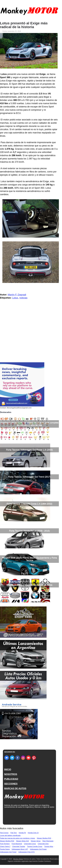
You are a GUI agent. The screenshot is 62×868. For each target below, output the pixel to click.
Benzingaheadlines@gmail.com (19, 408)
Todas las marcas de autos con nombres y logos (17, 838)
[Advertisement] (29, 343)
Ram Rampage (48, 841)
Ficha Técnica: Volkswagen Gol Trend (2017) (29, 477)
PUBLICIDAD (11, 779)
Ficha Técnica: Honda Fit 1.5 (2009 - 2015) (29, 531)
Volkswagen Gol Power (38, 849)
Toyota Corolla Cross (35, 846)
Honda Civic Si (33, 833)
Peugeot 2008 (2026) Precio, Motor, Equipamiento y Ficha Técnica (29, 559)
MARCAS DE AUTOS (15, 788)
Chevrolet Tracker (19, 846)
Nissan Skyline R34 (7, 841)
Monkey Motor (18, 859)
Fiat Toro (14, 833)
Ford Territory (5, 844)
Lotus (15, 298)
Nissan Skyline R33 (44, 838)
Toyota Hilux (49, 846)
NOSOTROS (11, 774)
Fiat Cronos (4, 833)
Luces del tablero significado (10, 835)
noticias (23, 298)
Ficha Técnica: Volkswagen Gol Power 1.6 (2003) (29, 450)
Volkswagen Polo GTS (26, 852)
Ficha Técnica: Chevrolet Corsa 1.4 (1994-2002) (29, 504)
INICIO (8, 769)
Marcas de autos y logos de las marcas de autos (29, 585)
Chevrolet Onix (43, 844)
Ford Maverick (17, 844)
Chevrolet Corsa (30, 844)
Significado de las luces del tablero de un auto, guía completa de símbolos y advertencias (29, 424)
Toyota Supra (5, 849)
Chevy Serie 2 (5, 846)
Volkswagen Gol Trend (8, 852)
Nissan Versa (36, 841)
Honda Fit (22, 833)
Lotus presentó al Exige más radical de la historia (24, 25)
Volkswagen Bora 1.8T (20, 849)
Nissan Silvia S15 (23, 841)
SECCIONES (11, 784)
